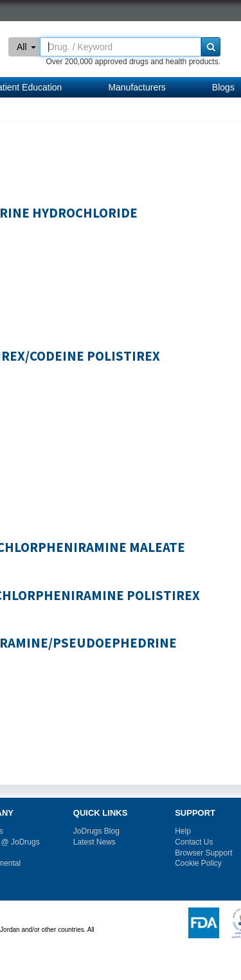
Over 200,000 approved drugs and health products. (133, 62)
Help (183, 831)
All (26, 47)
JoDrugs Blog (96, 831)
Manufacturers (137, 87)
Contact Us (194, 842)
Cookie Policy (198, 863)
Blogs (223, 87)
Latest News (94, 842)
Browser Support (203, 853)
